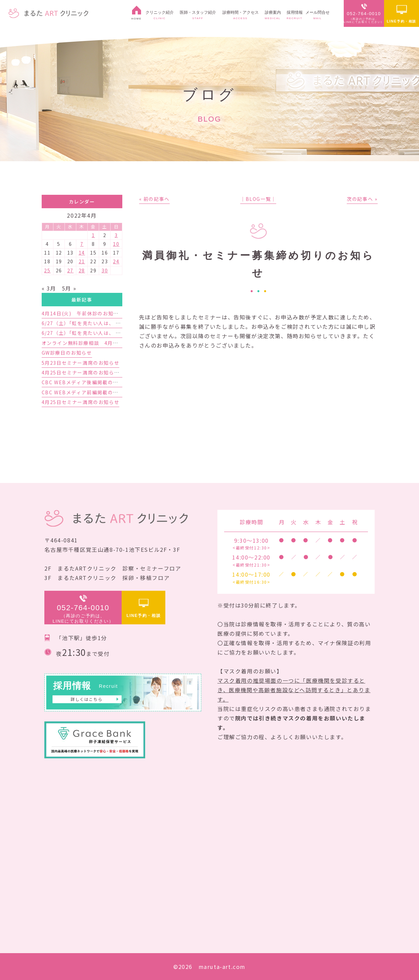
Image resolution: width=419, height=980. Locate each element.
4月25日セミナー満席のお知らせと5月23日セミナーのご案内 (114, 372)
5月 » (69, 288)
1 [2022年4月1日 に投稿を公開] (93, 235)
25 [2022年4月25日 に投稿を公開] (47, 270)
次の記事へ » (362, 199)
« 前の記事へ (154, 199)
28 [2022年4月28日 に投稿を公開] (82, 270)
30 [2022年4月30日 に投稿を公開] (105, 270)
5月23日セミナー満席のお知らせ (81, 363)
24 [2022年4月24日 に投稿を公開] (116, 261)
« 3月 (49, 288)
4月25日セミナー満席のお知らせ (81, 402)
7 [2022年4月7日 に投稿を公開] (82, 244)
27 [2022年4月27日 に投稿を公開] (70, 270)
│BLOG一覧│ (258, 199)
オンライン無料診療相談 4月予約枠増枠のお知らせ (103, 343)
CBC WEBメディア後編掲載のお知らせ (88, 382)
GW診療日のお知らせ (67, 353)
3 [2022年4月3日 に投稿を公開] (116, 235)
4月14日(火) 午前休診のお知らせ (83, 313)
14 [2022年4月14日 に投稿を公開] (82, 253)
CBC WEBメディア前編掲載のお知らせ (88, 392)
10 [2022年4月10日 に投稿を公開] (116, 244)
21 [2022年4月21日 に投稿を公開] (82, 261)
